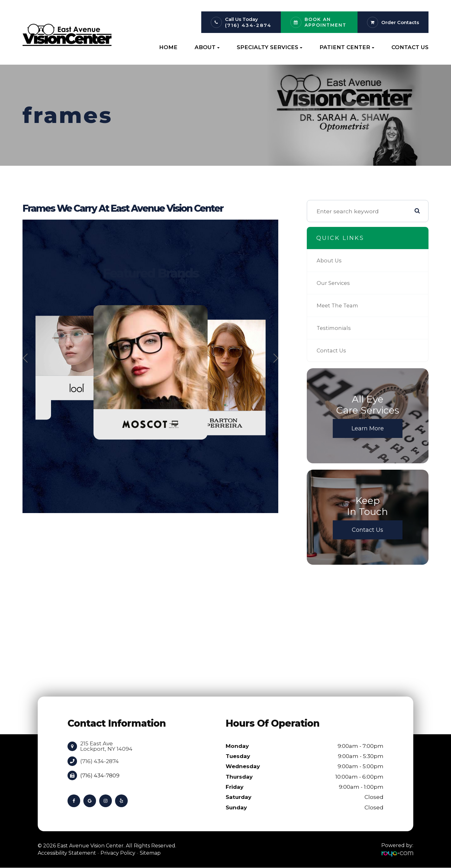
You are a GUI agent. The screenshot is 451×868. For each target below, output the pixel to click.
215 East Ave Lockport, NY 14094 (106, 746)
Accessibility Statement (67, 853)
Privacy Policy (118, 853)
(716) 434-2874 (248, 25)
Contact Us (410, 47)
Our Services (335, 283)
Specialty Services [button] (270, 47)
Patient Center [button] (347, 47)
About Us (330, 260)
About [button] (207, 47)
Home (168, 47)
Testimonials (335, 328)
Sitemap (150, 853)
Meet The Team (339, 305)
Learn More (368, 428)
